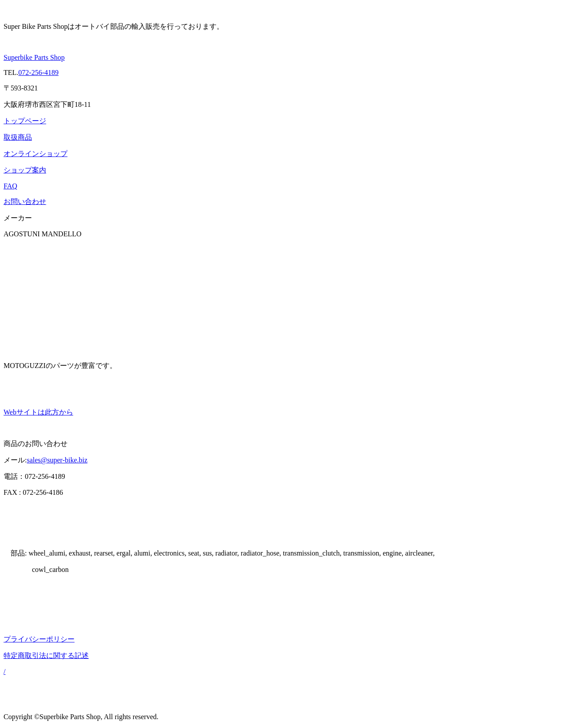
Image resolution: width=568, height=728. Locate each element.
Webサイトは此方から (38, 412)
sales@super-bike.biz (57, 460)
